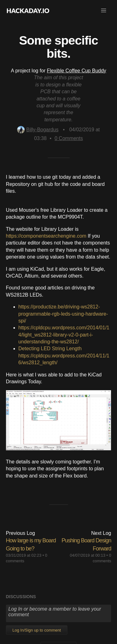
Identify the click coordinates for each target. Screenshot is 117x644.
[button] (104, 11)
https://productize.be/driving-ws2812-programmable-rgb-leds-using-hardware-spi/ (63, 314)
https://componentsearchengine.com (46, 236)
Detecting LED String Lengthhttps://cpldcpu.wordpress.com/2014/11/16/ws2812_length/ (64, 356)
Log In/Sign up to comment (37, 630)
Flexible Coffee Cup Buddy (76, 71)
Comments (69, 138)
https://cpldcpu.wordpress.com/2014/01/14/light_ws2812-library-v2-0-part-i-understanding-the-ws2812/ (64, 335)
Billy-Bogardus (38, 130)
